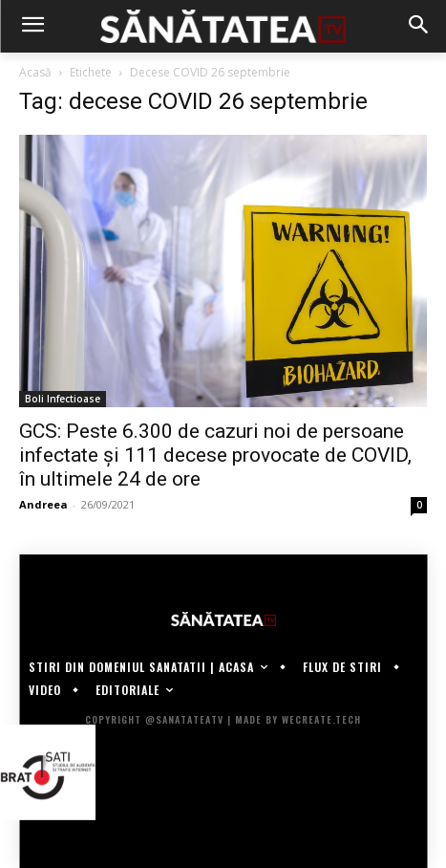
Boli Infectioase (63, 399)
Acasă (35, 72)
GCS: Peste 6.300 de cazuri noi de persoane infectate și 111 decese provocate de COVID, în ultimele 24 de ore (215, 455)
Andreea (43, 504)
